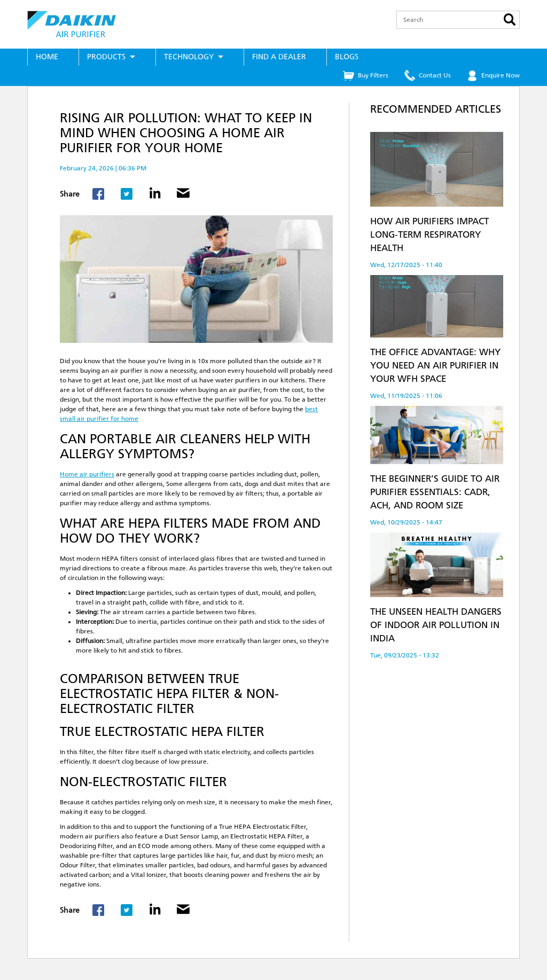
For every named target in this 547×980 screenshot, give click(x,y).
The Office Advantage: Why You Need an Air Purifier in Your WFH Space (435, 365)
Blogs (347, 57)
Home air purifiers (87, 474)
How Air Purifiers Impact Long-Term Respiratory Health (429, 234)
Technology (189, 57)
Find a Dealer (279, 57)
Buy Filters (373, 75)
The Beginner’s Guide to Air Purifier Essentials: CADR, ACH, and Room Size (435, 492)
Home (47, 57)
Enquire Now (501, 75)
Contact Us (435, 75)
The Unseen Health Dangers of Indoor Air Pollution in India (436, 625)
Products (106, 57)
